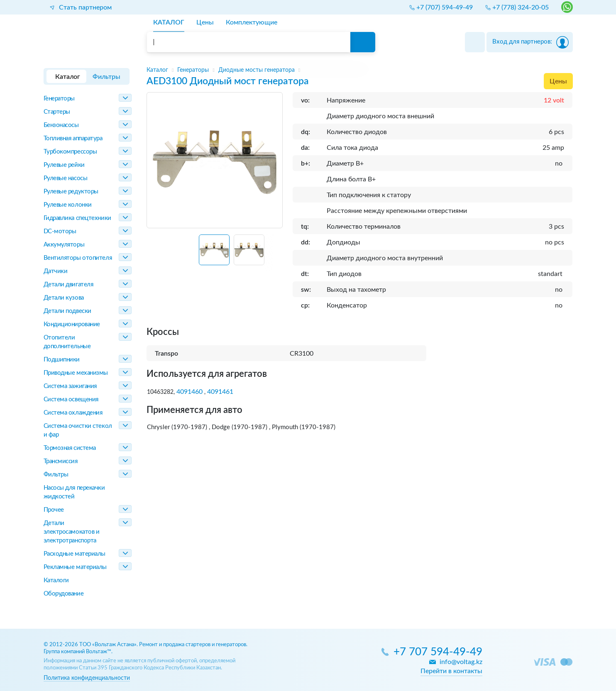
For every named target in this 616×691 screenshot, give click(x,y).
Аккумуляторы (64, 245)
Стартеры (57, 112)
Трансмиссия (61, 461)
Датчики (56, 271)
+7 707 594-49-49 (438, 652)
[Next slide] (273, 253)
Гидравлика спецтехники (77, 218)
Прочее (54, 510)
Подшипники (62, 360)
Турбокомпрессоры (70, 152)
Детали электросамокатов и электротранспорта (72, 532)
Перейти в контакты (451, 671)
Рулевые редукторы (71, 192)
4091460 (189, 392)
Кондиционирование (72, 324)
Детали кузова (64, 298)
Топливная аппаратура (73, 138)
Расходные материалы (75, 554)
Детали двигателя (68, 284)
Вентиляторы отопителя (78, 258)
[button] (214, 250)
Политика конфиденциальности (87, 678)
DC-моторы (60, 231)
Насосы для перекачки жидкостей (74, 492)
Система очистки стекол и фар (78, 430)
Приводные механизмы (76, 373)
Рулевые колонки (68, 205)
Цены (558, 81)
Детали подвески (67, 311)
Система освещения (71, 399)
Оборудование (64, 594)
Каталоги (56, 580)
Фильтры (56, 475)
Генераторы (59, 99)
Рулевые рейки (64, 165)
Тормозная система (70, 448)
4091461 (220, 392)
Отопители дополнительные (67, 342)
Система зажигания (70, 386)
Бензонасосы (61, 125)
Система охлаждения (73, 413)
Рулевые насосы (66, 178)
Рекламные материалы (75, 567)
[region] (360, 70)
